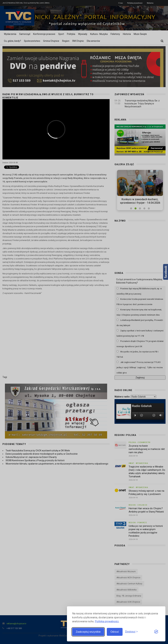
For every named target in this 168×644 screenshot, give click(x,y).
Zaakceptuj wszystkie (88, 632)
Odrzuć (115, 632)
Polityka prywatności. (107, 621)
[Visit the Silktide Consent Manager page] (156, 632)
